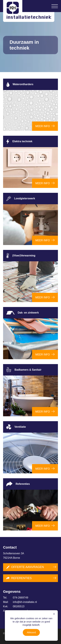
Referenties (19, 578)
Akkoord (31, 632)
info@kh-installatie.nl (20, 602)
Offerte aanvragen (25, 567)
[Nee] (54, 614)
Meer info (43, 126)
